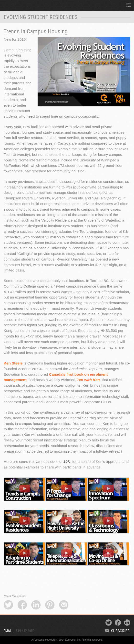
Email (8, 631)
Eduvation (28, 6)
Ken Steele (13, 363)
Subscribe (117, 631)
